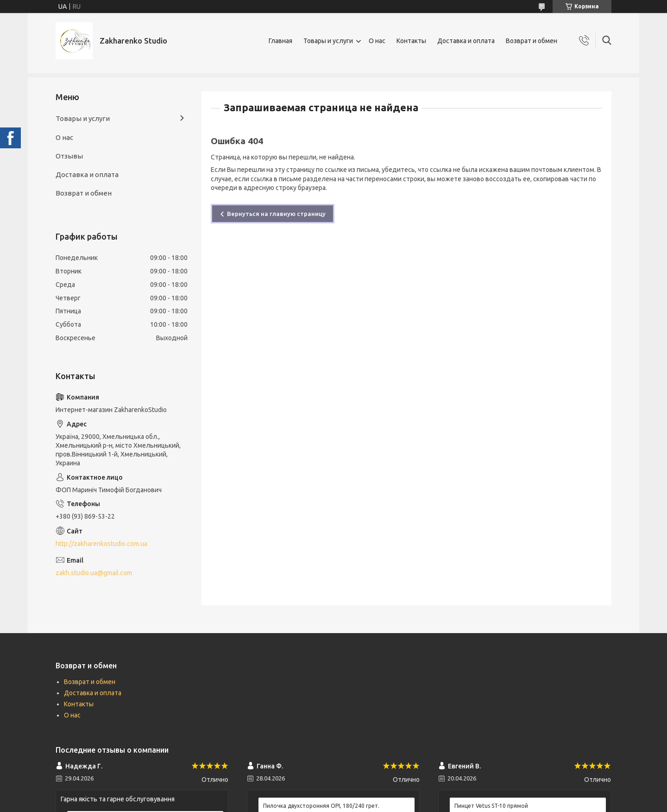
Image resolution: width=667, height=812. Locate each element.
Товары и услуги (328, 41)
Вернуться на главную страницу (276, 214)
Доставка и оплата (466, 41)
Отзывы (69, 156)
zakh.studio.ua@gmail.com (94, 573)
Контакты (411, 41)
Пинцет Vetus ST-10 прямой (491, 806)
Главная (280, 41)
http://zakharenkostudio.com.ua (101, 544)
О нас (377, 41)
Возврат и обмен (532, 41)
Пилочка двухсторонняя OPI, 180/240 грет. (321, 806)
